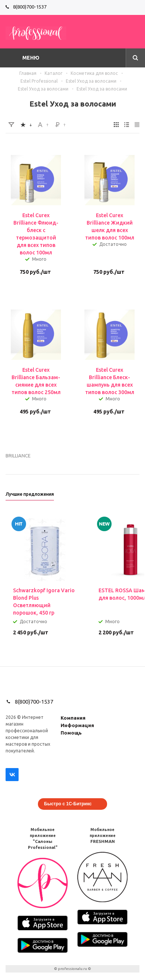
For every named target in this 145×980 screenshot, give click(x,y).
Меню (31, 58)
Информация (77, 725)
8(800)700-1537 (30, 7)
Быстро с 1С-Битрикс (68, 804)
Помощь (71, 733)
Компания (73, 718)
